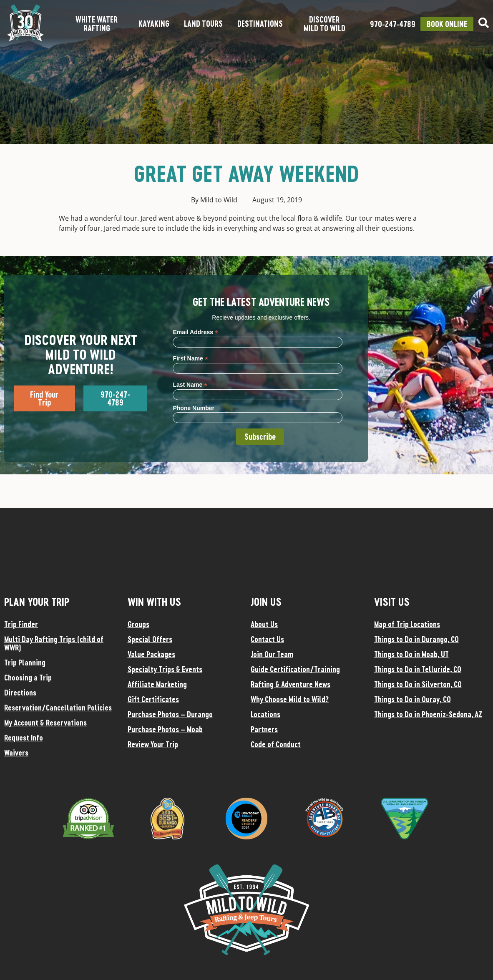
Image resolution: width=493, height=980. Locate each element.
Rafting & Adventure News (291, 684)
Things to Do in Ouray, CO (413, 699)
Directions (20, 693)
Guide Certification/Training (295, 669)
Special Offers (150, 639)
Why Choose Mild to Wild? (290, 699)
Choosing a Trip (28, 678)
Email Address (195, 332)
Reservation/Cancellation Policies (58, 708)
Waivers (16, 753)
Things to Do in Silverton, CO (418, 684)
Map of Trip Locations (407, 624)
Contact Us (267, 639)
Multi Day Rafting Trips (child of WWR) (54, 643)
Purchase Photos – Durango (170, 714)
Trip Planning (25, 663)
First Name (190, 358)
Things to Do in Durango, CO (416, 639)
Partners (264, 729)
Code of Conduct (276, 744)
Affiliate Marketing (157, 684)
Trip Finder (21, 624)
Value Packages (151, 654)
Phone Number (194, 408)
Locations (265, 714)
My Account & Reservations (45, 723)
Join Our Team (272, 654)
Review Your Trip (153, 744)
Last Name (190, 384)
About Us (264, 624)
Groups (138, 624)
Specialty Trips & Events (165, 669)
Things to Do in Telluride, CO (418, 669)
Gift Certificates (153, 699)
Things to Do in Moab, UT (411, 654)
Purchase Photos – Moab (165, 729)
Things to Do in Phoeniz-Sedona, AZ (428, 714)
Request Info (24, 738)
